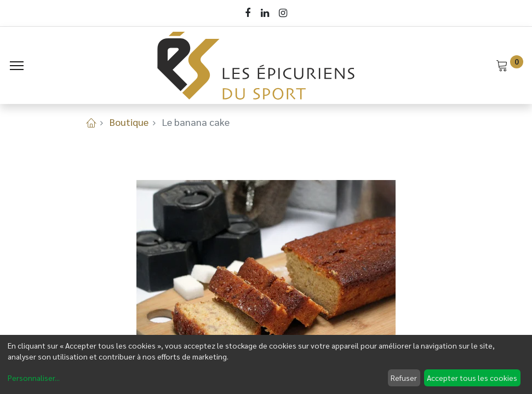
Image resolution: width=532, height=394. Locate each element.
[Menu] (17, 66)
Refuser (404, 378)
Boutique (129, 122)
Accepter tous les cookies (472, 378)
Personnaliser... (34, 378)
